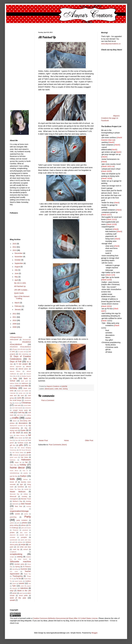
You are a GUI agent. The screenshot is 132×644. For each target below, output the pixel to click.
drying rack (14, 430)
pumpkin (24, 537)
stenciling (15, 569)
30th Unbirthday (24, 354)
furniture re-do (23, 443)
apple (21, 374)
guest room (14, 457)
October (18, 260)
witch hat (22, 593)
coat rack (17, 405)
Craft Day (21, 413)
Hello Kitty (13, 465)
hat (26, 462)
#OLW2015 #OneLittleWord (20, 347)
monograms (14, 499)
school (26, 549)
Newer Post (43, 440)
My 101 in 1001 (20, 283)
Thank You (27, 574)
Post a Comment (48, 400)
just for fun (14, 476)
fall (30, 435)
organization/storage (19, 511)
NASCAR (15, 504)
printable (13, 537)
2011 (15, 317)
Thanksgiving (18, 576)
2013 (15, 250)
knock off (13, 482)
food (11, 440)
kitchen (25, 479)
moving (28, 501)
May (16, 277)
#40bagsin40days (16, 337)
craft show (20, 415)
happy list (18, 462)
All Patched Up (20, 286)
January (18, 309)
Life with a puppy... (21, 290)
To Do (19, 579)
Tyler (14, 586)
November (19, 257)
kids (60, 389)
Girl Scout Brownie (25, 450)
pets (18, 523)
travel (14, 583)
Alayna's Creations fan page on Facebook (110, 118)
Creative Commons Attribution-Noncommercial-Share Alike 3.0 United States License (65, 618)
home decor (17, 468)
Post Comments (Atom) (58, 445)
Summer (24, 569)
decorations (23, 423)
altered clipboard (16, 367)
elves (26, 433)
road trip (16, 549)
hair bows (24, 457)
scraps (12, 557)
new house (26, 504)
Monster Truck (26, 499)
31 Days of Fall (20, 360)
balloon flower (14, 383)
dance (15, 421)
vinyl (12, 591)
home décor (14, 471)
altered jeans (49, 389)
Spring (17, 567)
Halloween (26, 460)
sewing (65, 389)
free (17, 440)
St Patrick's (27, 567)
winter (15, 593)
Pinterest (16, 530)
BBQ (11, 386)
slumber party (19, 564)
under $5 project (26, 586)
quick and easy (26, 540)
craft (12, 413)
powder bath (24, 535)
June (17, 273)
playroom (13, 535)
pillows (23, 525)
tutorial (21, 583)
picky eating (14, 525)
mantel (26, 489)
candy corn (22, 393)
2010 (15, 320)
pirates (12, 533)
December (19, 253)
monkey (24, 497)
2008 (15, 327)
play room (24, 533)
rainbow (20, 542)
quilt (14, 542)
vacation (15, 588)
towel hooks (19, 581)
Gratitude (15, 455)
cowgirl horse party (20, 410)
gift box (13, 445)
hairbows (13, 460)
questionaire (14, 540)
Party (28, 517)
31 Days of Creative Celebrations (20, 358)
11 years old (22, 352)
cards (19, 398)
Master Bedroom (18, 492)
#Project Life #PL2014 (19, 349)
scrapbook (13, 552)
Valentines (24, 588)
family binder (18, 438)
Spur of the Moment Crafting (22, 297)
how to (25, 471)
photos (25, 523)
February (18, 306)
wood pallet (23, 596)
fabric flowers (21, 435)
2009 (15, 324)
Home (66, 440)
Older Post (89, 440)
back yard (24, 381)
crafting (29, 415)
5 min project (22, 364)
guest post (25, 455)
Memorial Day (15, 494)
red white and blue (24, 547)
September (19, 263)
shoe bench (23, 559)
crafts (56, 389)
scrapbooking (16, 554)
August (17, 267)
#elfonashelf (14, 340)
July (16, 270)
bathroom (25, 383)
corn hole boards (17, 408)
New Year (19, 506)
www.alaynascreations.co (111, 44)
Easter (23, 430)
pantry (26, 514)
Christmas (26, 403)
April (17, 280)
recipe (23, 544)
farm (27, 438)
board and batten (23, 391)
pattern (12, 523)
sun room (14, 571)
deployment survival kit (17, 426)
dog (26, 428)
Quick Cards (19, 293)
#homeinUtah (27, 340)
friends (23, 440)
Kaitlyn (23, 476)
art (16, 376)
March (17, 303)
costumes (28, 408)
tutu (30, 583)
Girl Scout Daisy (18, 452)
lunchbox (21, 487)
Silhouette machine (20, 562)
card (22, 396)
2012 (15, 314)
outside (17, 514)
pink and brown (26, 528)
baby (15, 378)
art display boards (25, 376)
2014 (15, 247)
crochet (28, 418)
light (21, 484)
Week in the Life (24, 591)
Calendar (13, 393)
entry (11, 435)
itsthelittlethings (15, 473)
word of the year (18, 598)
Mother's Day (17, 501)
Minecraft (13, 497)
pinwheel (25, 530)
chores (17, 403)
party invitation (22, 520)
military (26, 494)
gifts (21, 445)
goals (29, 452)
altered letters (15, 371)
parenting (13, 517)
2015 (15, 244)
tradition (28, 581)
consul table (27, 405)
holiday (23, 465)
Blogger (94, 633)
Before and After (22, 386)
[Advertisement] (66, 421)
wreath (12, 600)
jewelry (26, 473)
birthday (14, 388)
